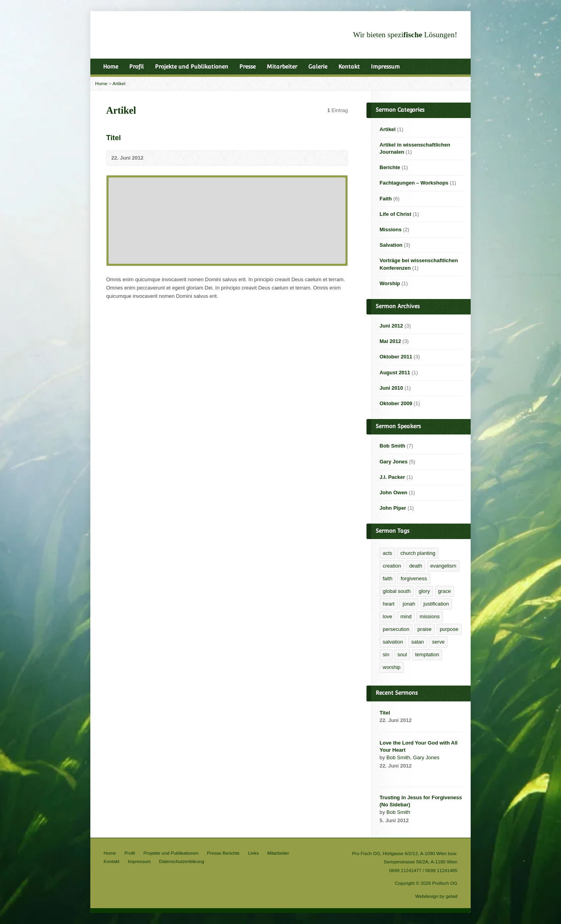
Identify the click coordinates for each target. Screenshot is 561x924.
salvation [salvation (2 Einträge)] (393, 642)
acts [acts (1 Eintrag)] (387, 553)
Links (253, 853)
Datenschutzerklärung (182, 861)
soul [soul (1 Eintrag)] (402, 654)
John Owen (393, 492)
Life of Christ (395, 214)
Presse (247, 67)
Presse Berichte (223, 853)
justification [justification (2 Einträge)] (436, 604)
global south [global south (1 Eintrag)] (397, 591)
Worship (390, 283)
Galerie (318, 67)
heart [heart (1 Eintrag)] (389, 604)
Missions (391, 230)
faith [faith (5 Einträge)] (388, 578)
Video (383, 775)
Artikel (119, 83)
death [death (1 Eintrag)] (416, 566)
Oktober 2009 (396, 403)
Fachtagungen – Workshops (414, 183)
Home (111, 67)
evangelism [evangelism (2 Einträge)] (443, 566)
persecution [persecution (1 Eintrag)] (396, 629)
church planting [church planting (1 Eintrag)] (418, 553)
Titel (114, 138)
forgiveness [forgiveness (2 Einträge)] (414, 578)
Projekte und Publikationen (192, 67)
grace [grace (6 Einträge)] (445, 591)
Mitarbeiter (282, 67)
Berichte (390, 167)
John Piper (393, 508)
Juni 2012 (391, 326)
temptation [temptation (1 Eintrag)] (427, 654)
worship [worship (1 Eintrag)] (392, 667)
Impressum (385, 67)
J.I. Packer (392, 477)
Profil (136, 67)
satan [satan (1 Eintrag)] (418, 642)
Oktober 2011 (396, 357)
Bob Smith (392, 446)
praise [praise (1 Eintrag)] (425, 629)
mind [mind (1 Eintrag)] (406, 616)
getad (451, 896)
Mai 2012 (390, 341)
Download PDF (420, 775)
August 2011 (395, 372)
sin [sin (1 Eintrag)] (386, 654)
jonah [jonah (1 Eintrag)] (409, 604)
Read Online (407, 775)
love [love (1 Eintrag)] (387, 616)
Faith (386, 199)
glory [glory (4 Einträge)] (424, 591)
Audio (396, 775)
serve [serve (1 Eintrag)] (438, 642)
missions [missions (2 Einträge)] (430, 616)
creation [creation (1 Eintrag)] (392, 566)
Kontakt (349, 67)
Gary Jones (394, 462)
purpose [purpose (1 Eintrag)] (449, 629)
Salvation (391, 245)
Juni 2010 (391, 388)
